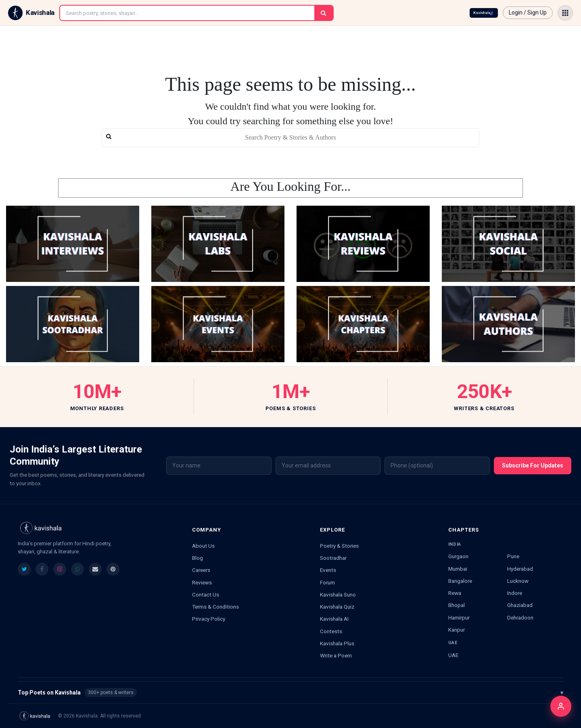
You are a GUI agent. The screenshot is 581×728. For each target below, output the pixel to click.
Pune (513, 556)
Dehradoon (520, 617)
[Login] (561, 706)
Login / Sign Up (528, 13)
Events (328, 570)
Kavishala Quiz (337, 607)
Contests (331, 631)
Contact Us (206, 594)
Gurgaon (458, 556)
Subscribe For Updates (533, 465)
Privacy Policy (209, 619)
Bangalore (460, 581)
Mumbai (458, 569)
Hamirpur (459, 617)
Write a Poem (336, 655)
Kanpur (457, 630)
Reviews (202, 582)
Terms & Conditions (215, 607)
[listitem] (24, 569)
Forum (327, 582)
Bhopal (457, 605)
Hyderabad (520, 569)
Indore (515, 593)
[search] (290, 138)
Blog (197, 558)
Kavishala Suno (338, 594)
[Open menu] (565, 13)
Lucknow (518, 581)
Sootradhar (333, 558)
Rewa (455, 593)
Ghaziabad (520, 605)
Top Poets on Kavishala (290, 693)
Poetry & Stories (339, 546)
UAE (453, 655)
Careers (201, 570)
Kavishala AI (334, 619)
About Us (203, 546)
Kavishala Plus (337, 643)
